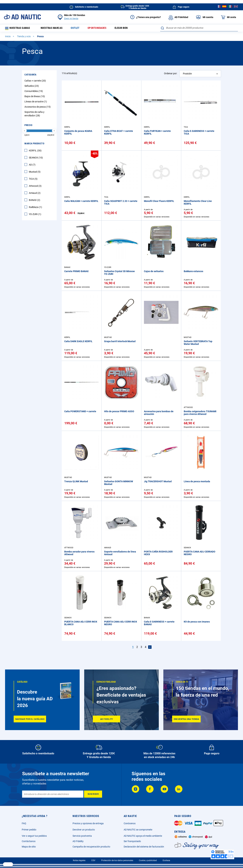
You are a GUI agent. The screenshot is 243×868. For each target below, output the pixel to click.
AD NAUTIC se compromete (138, 830)
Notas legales (79, 860)
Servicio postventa (82, 836)
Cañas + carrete (36, 82)
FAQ (24, 823)
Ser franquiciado (132, 841)
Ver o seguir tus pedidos (34, 836)
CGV (93, 860)
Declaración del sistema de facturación (144, 847)
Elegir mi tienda (71, 19)
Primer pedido (29, 830)
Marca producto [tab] (34, 145)
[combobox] (199, 28)
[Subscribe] (93, 794)
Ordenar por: (171, 75)
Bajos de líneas (35, 97)
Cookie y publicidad (148, 860)
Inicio (8, 38)
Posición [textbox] (187, 75)
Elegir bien (127, 29)
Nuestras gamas (19, 29)
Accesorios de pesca (38, 108)
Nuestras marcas (54, 29)
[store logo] (22, 17)
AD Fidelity (78, 841)
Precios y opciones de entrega (88, 823)
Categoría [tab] (30, 76)
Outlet (79, 29)
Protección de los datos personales (117, 860)
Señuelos (32, 87)
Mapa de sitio (29, 847)
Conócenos (130, 823)
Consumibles (34, 92)
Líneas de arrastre (36, 103)
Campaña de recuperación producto (91, 847)
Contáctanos (29, 841)
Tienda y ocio (24, 38)
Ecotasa (166, 860)
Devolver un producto (84, 830)
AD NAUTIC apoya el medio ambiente (143, 836)
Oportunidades (102, 29)
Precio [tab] (28, 126)
